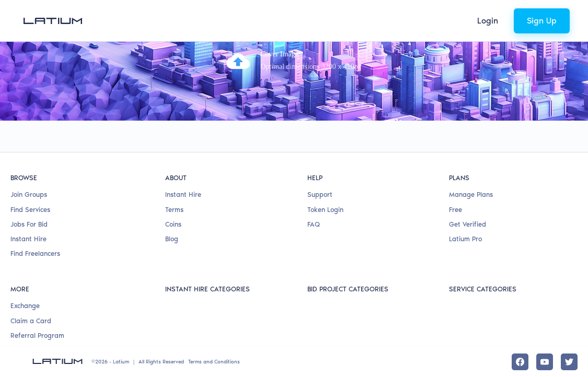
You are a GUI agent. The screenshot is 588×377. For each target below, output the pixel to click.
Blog (172, 239)
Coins (173, 224)
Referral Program (37, 335)
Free (456, 210)
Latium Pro (465, 239)
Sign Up (542, 21)
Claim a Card (31, 321)
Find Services (30, 210)
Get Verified (468, 224)
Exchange (25, 306)
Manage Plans (471, 195)
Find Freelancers (35, 254)
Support (320, 195)
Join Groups (29, 195)
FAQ (314, 224)
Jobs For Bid (29, 224)
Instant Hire (28, 239)
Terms (174, 210)
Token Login (325, 210)
